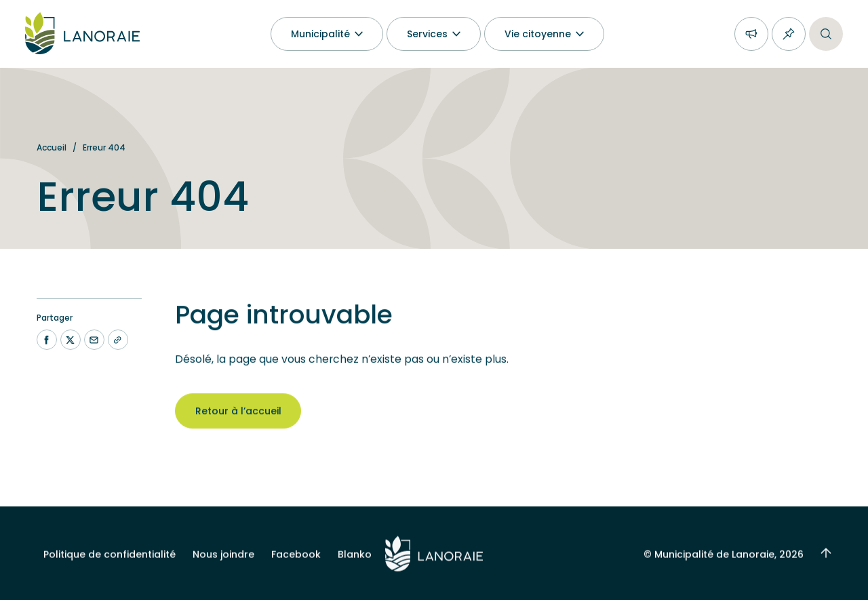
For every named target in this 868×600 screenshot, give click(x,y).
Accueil (52, 147)
